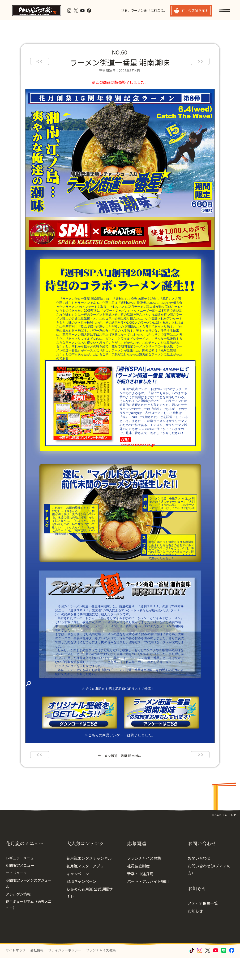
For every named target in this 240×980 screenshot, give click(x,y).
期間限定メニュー (21, 888)
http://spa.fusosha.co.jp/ (137, 445)
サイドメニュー (19, 896)
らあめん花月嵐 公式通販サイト (90, 915)
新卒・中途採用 (140, 896)
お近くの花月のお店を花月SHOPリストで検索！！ (120, 689)
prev (40, 61)
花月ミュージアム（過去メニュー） (28, 929)
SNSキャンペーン (81, 904)
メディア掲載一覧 (203, 926)
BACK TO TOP (224, 815)
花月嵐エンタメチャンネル (89, 880)
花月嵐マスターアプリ (85, 888)
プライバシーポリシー (65, 972)
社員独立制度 (138, 888)
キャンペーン (78, 896)
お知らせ (195, 933)
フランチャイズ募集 (144, 880)
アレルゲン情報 (19, 918)
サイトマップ (16, 972)
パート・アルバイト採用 (148, 904)
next (200, 61)
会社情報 (37, 972)
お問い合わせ (199, 880)
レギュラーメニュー (23, 880)
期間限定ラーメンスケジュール (28, 907)
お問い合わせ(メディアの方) (209, 891)
